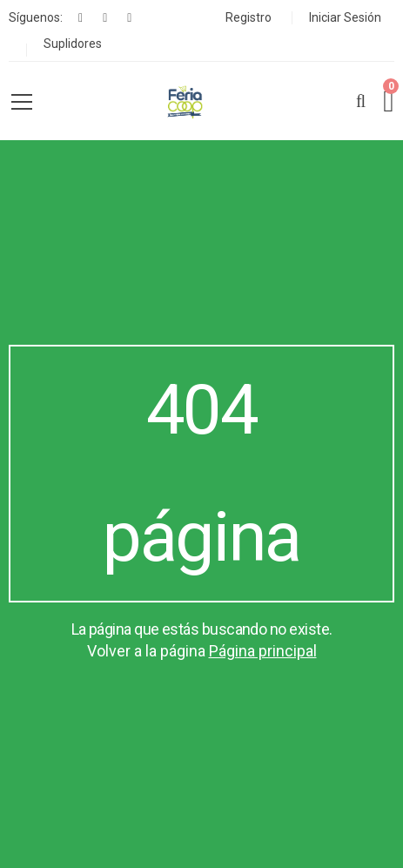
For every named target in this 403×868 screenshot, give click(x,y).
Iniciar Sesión (345, 17)
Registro (249, 17)
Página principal (263, 651)
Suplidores (73, 44)
